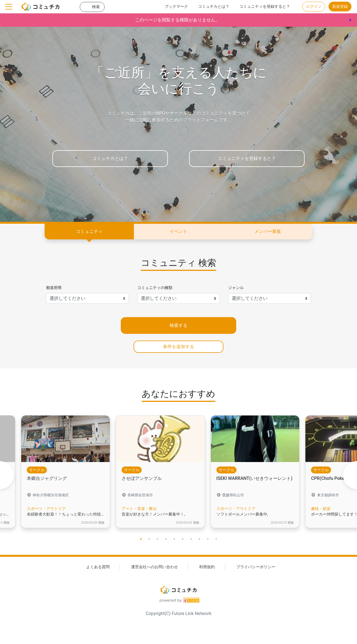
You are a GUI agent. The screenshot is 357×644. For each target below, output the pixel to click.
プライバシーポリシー (256, 567)
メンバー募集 (268, 231)
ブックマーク (176, 7)
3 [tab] (158, 539)
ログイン (314, 7)
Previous (7, 475)
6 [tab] (183, 539)
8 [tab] (199, 539)
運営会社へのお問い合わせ (155, 567)
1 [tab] (141, 539)
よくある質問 (98, 567)
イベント (178, 231)
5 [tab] (174, 539)
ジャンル (236, 288)
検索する (178, 325)
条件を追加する (178, 347)
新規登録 (340, 7)
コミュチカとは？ (214, 7)
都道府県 (54, 288)
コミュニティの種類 (155, 288)
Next (350, 475)
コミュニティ (89, 231)
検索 (96, 7)
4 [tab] (166, 539)
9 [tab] (208, 539)
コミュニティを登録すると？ (265, 7)
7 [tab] (191, 539)
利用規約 (207, 567)
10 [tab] (216, 539)
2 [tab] (149, 539)
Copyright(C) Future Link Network (178, 614)
